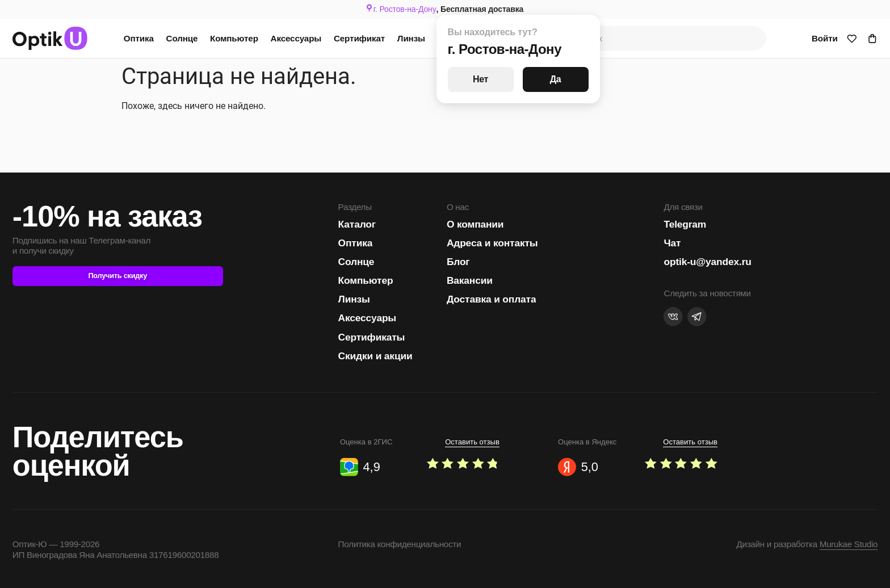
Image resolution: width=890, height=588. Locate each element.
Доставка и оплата (492, 299)
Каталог (357, 224)
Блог (458, 262)
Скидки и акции (375, 356)
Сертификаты (372, 337)
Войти (825, 38)
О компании (475, 224)
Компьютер (234, 38)
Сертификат (359, 38)
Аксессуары (296, 38)
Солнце (182, 38)
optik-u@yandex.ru (707, 262)
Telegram (685, 224)
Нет (480, 79)
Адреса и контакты (492, 243)
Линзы (411, 38)
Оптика (139, 38)
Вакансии (470, 280)
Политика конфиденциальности (400, 544)
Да (556, 79)
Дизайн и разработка (807, 544)
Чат (672, 243)
